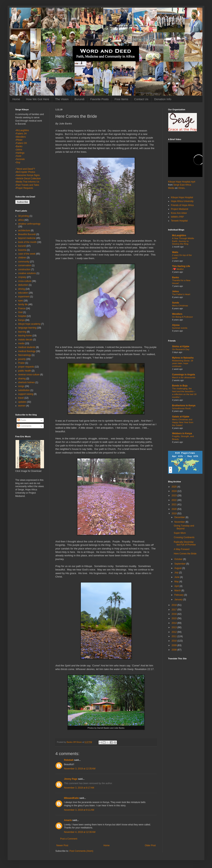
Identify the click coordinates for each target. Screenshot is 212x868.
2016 (175, 614)
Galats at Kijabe (181, 417)
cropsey (22, 277)
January (179, 599)
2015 (175, 618)
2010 (175, 641)
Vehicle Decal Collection (28, 178)
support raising (26, 394)
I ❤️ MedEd (178, 269)
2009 (175, 645)
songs (21, 386)
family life (23, 304)
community (24, 262)
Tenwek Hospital (179, 221)
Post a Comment (69, 839)
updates (22, 402)
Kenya (21, 320)
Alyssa (176, 325)
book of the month (27, 242)
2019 (175, 513)
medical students (27, 347)
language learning (27, 328)
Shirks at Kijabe (181, 346)
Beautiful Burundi (27, 234)
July (177, 573)
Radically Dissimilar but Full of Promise (185, 543)
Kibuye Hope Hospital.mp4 (182, 182)
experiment (24, 297)
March (178, 591)
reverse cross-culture (29, 375)
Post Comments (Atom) (81, 851)
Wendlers (21, 137)
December (180, 517)
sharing (22, 379)
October (179, 559)
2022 (175, 500)
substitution (24, 390)
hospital (22, 316)
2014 (175, 623)
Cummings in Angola (184, 375)
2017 (175, 610)
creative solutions (27, 273)
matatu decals (25, 340)
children (22, 258)
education (23, 293)
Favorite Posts (100, 99)
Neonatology (25, 355)
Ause (19, 156)
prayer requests (26, 367)
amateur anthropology (29, 224)
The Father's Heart (181, 294)
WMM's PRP (177, 217)
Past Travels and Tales (28, 185)
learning (22, 332)
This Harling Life (181, 266)
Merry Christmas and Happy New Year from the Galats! (183, 422)
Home (16, 99)
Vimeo (181, 188)
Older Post (150, 845)
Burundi (79, 99)
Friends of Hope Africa (182, 205)
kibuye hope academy (29, 324)
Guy (18, 162)
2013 (175, 627)
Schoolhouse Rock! (181, 408)
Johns (19, 150)
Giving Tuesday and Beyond (184, 527)
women (22, 406)
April (177, 586)
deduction (23, 285)
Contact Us (141, 99)
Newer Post (62, 845)
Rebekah (69, 760)
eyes (21, 301)
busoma (22, 250)
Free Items (121, 99)
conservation (25, 265)
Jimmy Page (71, 779)
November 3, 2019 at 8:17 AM (79, 788)
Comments (24, 426)
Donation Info (163, 99)
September (180, 564)
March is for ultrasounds (184, 377)
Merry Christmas (180, 306)
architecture (24, 230)
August (178, 568)
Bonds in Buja (180, 386)
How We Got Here (38, 99)
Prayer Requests (25, 188)
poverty (22, 359)
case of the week (27, 254)
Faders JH (21, 134)
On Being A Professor (182, 317)
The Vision (62, 99)
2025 (175, 487)
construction (24, 269)
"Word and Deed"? (25, 169)
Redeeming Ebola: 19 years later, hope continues (183, 363)
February (179, 595)
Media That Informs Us (28, 182)
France (22, 308)
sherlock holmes (26, 382)
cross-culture (25, 281)
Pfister (19, 140)
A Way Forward (182, 549)
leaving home (25, 336)
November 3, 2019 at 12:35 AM (80, 769)
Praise (21, 363)
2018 (175, 605)
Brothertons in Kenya (184, 406)
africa (21, 220)
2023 (175, 496)
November (180, 522)
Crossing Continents (184, 537)
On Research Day (181, 349)
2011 (175, 636)
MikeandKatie (71, 798)
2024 (175, 491)
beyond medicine (27, 238)
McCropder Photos (26, 172)
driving (21, 289)
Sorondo (20, 159)
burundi (22, 246)
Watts (175, 252)
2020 (175, 509)
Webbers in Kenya (182, 433)
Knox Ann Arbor (179, 213)
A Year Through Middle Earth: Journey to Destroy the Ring (183, 241)
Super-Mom (180, 533)
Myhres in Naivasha (183, 358)
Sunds (176, 303)
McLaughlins (22, 130)
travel (21, 398)
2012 (175, 632)
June (177, 577)
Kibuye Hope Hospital (182, 197)
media (21, 343)
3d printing (23, 216)
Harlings (20, 153)
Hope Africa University (182, 201)
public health (25, 371)
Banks (19, 146)
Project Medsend (180, 209)
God (20, 312)
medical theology (27, 351)
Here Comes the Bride (185, 554)
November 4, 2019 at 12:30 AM (80, 832)
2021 (175, 505)
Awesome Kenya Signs (28, 175)
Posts (22, 420)
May (177, 582)
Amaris (68, 820)
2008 (175, 650)
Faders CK (21, 143)
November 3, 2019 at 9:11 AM (79, 810)
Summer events (180, 328)
